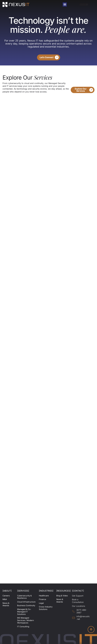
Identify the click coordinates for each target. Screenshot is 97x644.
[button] (65, 4)
